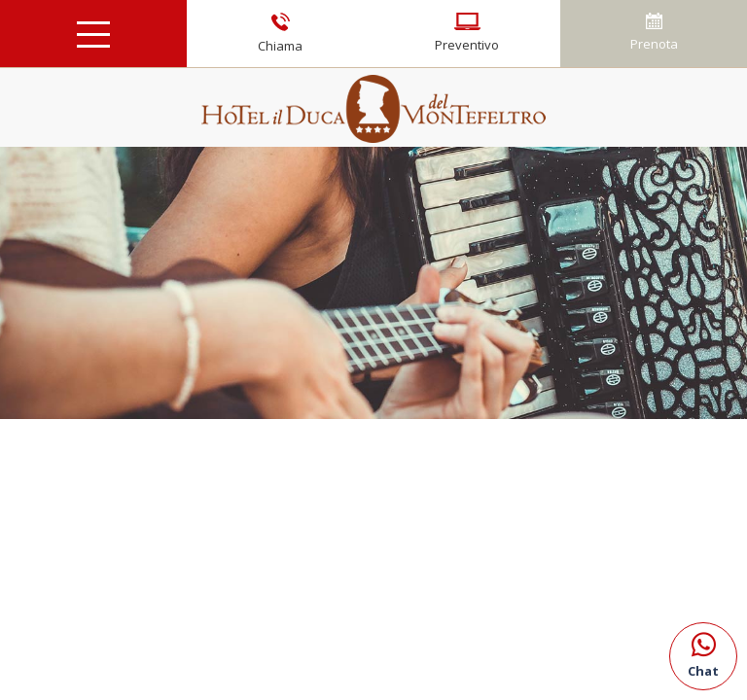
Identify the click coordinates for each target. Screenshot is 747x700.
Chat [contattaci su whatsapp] (703, 651)
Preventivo (467, 33)
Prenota (654, 33)
